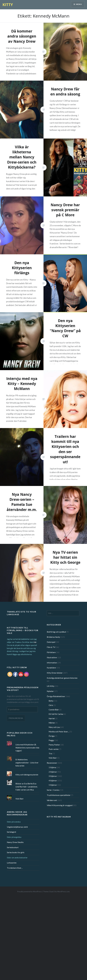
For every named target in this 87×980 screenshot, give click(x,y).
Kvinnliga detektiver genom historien (62, 678)
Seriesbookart (13, 847)
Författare (51, 652)
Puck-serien (54, 749)
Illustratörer (52, 657)
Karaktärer (51, 668)
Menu (79, 4)
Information (52, 663)
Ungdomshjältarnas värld (17, 827)
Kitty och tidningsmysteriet (27, 775)
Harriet (52, 718)
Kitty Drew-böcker (55, 673)
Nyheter (50, 691)
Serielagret (11, 832)
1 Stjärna (52, 767)
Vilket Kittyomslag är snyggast (60, 805)
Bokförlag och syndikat (56, 632)
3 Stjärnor (53, 776)
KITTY (8, 5)
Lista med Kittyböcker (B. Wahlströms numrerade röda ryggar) (27, 748)
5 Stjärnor (53, 785)
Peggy (51, 740)
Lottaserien (12, 863)
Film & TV (51, 647)
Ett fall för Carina (56, 714)
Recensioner (52, 763)
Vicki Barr (53, 758)
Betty (51, 701)
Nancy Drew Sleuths (15, 842)
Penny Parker (54, 745)
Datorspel (51, 642)
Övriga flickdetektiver (56, 696)
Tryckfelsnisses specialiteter (59, 795)
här (35, 642)
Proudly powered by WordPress (29, 891)
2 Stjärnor (53, 772)
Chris (51, 705)
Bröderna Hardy (53, 637)
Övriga (52, 736)
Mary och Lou (54, 727)
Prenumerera (16, 718)
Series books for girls (16, 852)
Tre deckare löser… (15, 868)
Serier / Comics (53, 790)
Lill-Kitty (51, 686)
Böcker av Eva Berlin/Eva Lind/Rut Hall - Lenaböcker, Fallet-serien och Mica (27, 787)
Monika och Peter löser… (59, 732)
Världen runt (52, 800)
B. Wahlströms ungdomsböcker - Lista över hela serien (27, 763)
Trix (50, 754)
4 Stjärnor (53, 781)
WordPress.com (63, 891)
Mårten (52, 723)
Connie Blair (54, 710)
